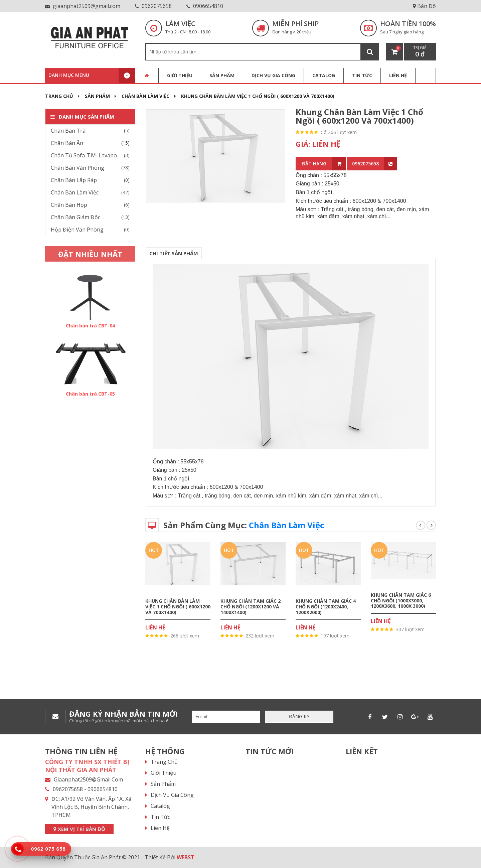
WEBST (186, 857)
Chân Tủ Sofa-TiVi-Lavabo (84, 155)
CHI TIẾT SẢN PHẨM (174, 253)
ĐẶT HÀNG (324, 164)
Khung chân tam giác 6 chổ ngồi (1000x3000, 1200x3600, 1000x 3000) (401, 600)
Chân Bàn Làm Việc (145, 96)
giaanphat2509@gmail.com (83, 6)
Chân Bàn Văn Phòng (77, 168)
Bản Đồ (424, 6)
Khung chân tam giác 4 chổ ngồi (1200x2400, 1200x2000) (326, 607)
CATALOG (324, 75)
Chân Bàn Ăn (67, 143)
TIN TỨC (362, 75)
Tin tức (160, 817)
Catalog (160, 806)
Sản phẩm (222, 75)
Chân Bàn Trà (68, 131)
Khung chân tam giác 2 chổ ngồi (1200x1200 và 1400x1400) (251, 607)
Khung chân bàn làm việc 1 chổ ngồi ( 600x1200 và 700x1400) (359, 116)
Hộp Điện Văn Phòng (77, 230)
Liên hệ (160, 828)
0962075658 (153, 6)
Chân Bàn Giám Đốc (75, 217)
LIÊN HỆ (398, 75)
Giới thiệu (180, 75)
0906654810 (205, 6)
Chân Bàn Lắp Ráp (74, 180)
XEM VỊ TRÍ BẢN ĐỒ (79, 829)
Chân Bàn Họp (69, 205)
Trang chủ (59, 96)
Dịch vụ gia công (273, 75)
